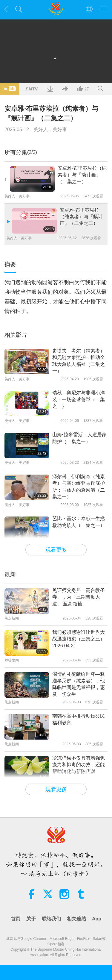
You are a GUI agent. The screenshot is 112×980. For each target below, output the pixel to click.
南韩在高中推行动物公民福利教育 (79, 719)
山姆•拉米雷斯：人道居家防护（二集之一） (79, 438)
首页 (16, 919)
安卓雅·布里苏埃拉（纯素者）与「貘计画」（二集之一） (82, 175)
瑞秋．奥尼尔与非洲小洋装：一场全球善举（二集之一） (79, 399)
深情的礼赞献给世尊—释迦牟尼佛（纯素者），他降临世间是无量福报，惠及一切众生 (79, 684)
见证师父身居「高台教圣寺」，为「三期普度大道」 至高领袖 (79, 597)
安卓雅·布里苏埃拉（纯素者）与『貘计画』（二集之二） (81, 217)
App (97, 919)
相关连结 (76, 919)
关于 (31, 919)
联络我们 (51, 919)
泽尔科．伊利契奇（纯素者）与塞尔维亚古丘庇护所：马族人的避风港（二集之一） (79, 487)
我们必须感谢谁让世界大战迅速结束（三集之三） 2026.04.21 (79, 639)
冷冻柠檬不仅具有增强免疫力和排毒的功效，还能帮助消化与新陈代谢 (79, 765)
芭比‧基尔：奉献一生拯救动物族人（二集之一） (79, 522)
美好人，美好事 (50, 129)
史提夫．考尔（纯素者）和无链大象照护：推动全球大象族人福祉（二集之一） (79, 361)
